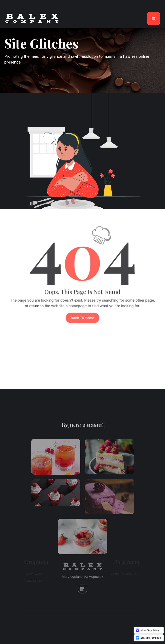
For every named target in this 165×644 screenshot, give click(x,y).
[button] (153, 18)
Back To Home (82, 314)
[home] (32, 18)
